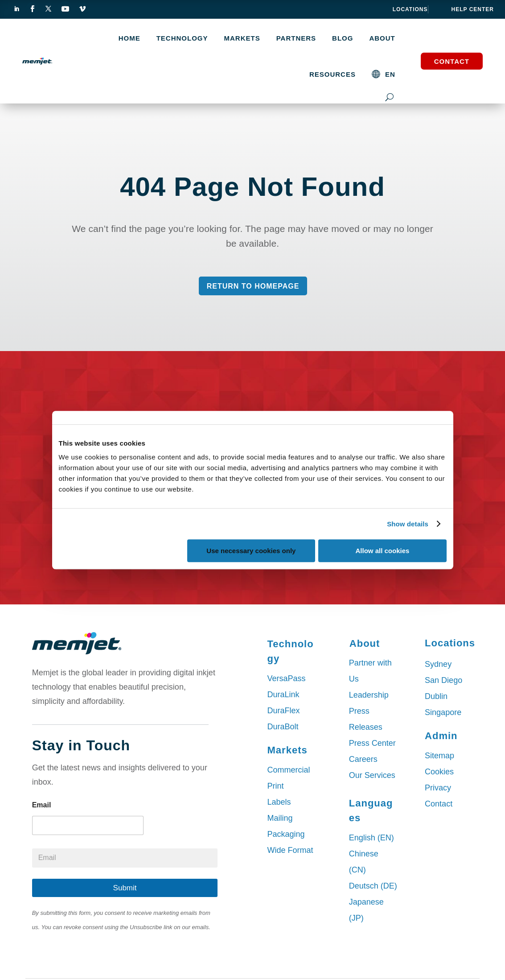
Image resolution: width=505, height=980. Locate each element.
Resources (333, 74)
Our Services (372, 775)
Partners (296, 38)
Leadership (369, 695)
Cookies (439, 772)
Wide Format (290, 850)
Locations (410, 9)
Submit (125, 888)
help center (473, 9)
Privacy (438, 788)
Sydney (438, 664)
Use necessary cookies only (251, 551)
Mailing (280, 818)
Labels (279, 802)
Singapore (443, 712)
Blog (343, 38)
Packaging (286, 834)
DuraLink (283, 695)
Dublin (436, 696)
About (382, 38)
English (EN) (372, 838)
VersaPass (287, 678)
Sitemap (439, 756)
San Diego (443, 680)
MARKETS (242, 38)
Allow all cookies (383, 551)
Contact (452, 61)
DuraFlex (284, 711)
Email (42, 805)
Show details (408, 524)
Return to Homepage (253, 286)
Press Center (372, 743)
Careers (363, 759)
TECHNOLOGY (182, 38)
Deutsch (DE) (373, 886)
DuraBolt (283, 727)
